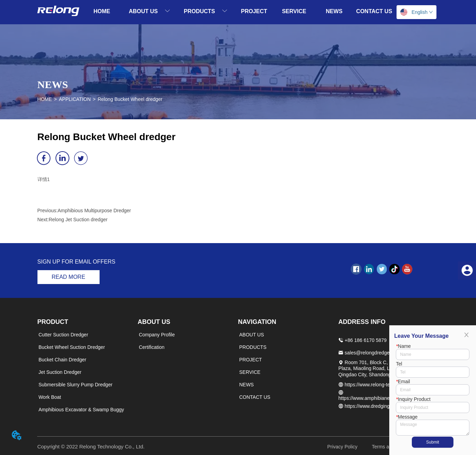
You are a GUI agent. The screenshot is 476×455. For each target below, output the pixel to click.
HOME (45, 99)
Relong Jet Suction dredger (78, 220)
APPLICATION (75, 99)
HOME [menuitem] (102, 11)
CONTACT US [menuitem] (374, 11)
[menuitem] (149, 11)
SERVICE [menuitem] (294, 11)
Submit (432, 442)
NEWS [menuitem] (334, 11)
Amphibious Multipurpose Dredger (94, 211)
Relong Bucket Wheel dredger (130, 99)
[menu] (238, 11)
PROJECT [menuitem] (254, 11)
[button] (149, 11)
